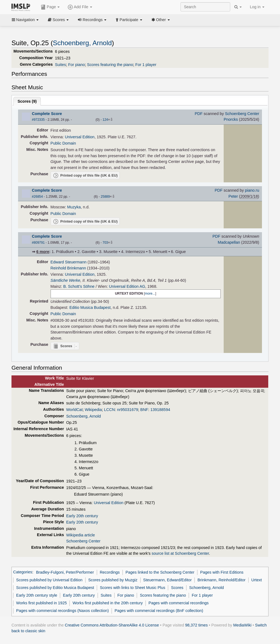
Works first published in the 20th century (108, 603)
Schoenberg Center (242, 114)
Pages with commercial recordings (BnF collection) (159, 611)
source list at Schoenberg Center (180, 553)
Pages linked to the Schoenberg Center (160, 572)
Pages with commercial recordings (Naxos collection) (62, 611)
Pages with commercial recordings (179, 603)
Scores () (27, 101)
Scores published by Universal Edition (49, 580)
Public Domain (63, 143)
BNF (144, 410)
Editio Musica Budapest (90, 307)
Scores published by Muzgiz (113, 580)
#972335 (38, 120)
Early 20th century (82, 516)
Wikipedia (93, 410)
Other (161, 20)
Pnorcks (231, 119)
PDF (199, 114)
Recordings (92, 20)
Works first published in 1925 (41, 603)
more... (150, 294)
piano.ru (252, 190)
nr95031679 (128, 410)
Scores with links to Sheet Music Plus (132, 588)
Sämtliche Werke (65, 280)
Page (50, 7)
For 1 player (146, 65)
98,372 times (196, 625)
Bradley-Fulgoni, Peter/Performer (65, 572)
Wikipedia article (81, 535)
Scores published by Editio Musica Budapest (55, 588)
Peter (233, 196)
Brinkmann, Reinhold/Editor (221, 580)
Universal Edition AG (127, 286)
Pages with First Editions (222, 572)
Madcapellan (229, 242)
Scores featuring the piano (110, 65)
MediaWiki (242, 625)
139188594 (160, 410)
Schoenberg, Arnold (82, 43)
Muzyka (74, 207)
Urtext (257, 580)
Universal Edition (80, 137)
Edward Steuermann (69, 262)
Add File (80, 7)
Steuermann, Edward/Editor (167, 580)
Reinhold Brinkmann (68, 268)
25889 (105, 197)
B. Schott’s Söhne (79, 286)
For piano (76, 65)
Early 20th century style (37, 595)
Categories (23, 572)
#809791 (38, 243)
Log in (257, 7)
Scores (58, 20)
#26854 (37, 197)
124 (105, 120)
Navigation (25, 20)
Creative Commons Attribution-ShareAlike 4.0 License (112, 625)
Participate (129, 20)
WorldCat (74, 410)
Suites (60, 65)
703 (105, 243)
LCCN (110, 410)
